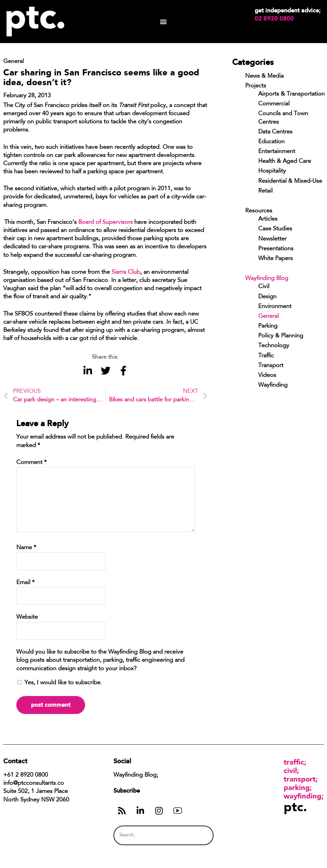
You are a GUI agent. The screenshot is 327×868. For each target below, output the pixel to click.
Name (26, 548)
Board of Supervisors (105, 223)
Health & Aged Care (285, 162)
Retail (265, 191)
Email (25, 583)
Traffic (266, 356)
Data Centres (275, 132)
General (268, 317)
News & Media (264, 76)
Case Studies (275, 229)
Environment (275, 307)
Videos (267, 376)
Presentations (276, 249)
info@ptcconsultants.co (34, 783)
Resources (259, 211)
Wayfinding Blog (267, 279)
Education (271, 142)
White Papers (275, 259)
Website (27, 617)
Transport (271, 366)
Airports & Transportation (291, 94)
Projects (256, 86)
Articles (268, 219)
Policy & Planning (281, 336)
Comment (31, 463)
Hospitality (272, 171)
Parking (268, 326)
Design (267, 297)
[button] (163, 22)
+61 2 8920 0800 (26, 775)
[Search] (196, 835)
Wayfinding (273, 385)
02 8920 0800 (274, 19)
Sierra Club (126, 272)
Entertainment (277, 152)
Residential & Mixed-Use (290, 181)
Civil (264, 287)
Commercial (274, 104)
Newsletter (272, 239)
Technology (274, 346)
